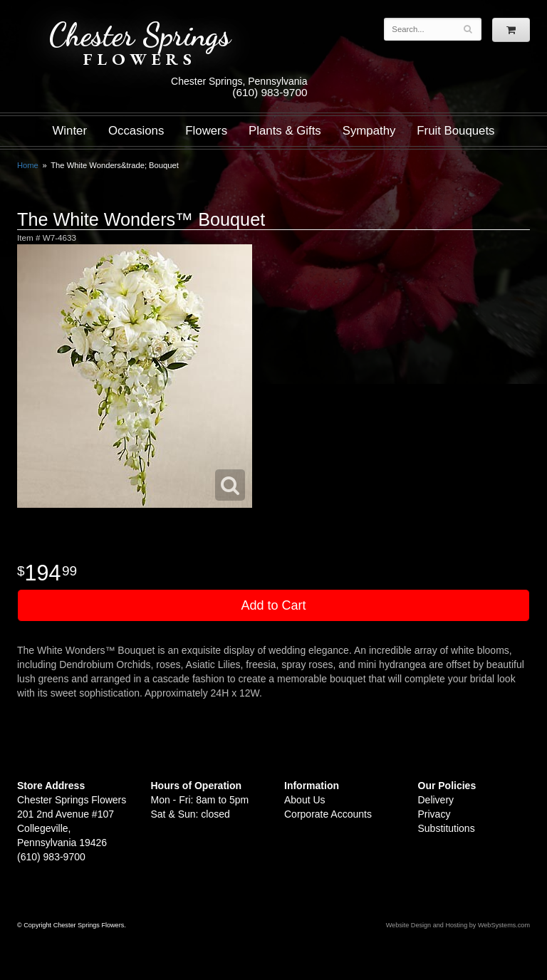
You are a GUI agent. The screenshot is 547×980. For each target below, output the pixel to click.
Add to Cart (273, 605)
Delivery (436, 800)
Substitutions (447, 828)
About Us (305, 800)
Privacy (434, 814)
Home (28, 165)
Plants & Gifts (285, 131)
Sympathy (369, 131)
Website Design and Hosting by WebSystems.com (458, 925)
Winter (70, 131)
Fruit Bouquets (455, 131)
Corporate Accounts (328, 814)
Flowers (206, 131)
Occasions (136, 131)
